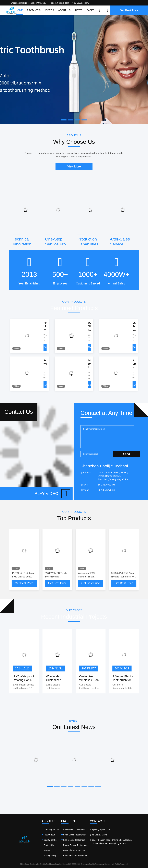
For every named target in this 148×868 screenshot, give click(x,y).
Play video (52, 494)
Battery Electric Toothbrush (75, 856)
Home (19, 10)
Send (127, 454)
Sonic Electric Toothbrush (75, 835)
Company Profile (51, 830)
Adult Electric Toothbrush (74, 830)
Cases (90, 10)
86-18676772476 (81, 3)
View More (74, 166)
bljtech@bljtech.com (59, 3)
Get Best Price (24, 583)
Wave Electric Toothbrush (75, 850)
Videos (50, 10)
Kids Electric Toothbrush (74, 840)
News (79, 10)
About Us (65, 10)
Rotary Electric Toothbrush (75, 845)
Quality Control (50, 840)
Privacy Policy (50, 856)
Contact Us (49, 845)
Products (34, 10)
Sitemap (47, 850)
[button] (50, 787)
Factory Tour (49, 835)
